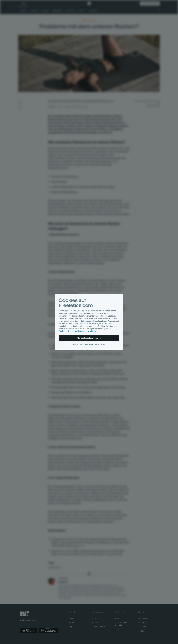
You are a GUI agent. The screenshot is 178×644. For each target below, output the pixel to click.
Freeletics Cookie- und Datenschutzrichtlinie (77, 331)
